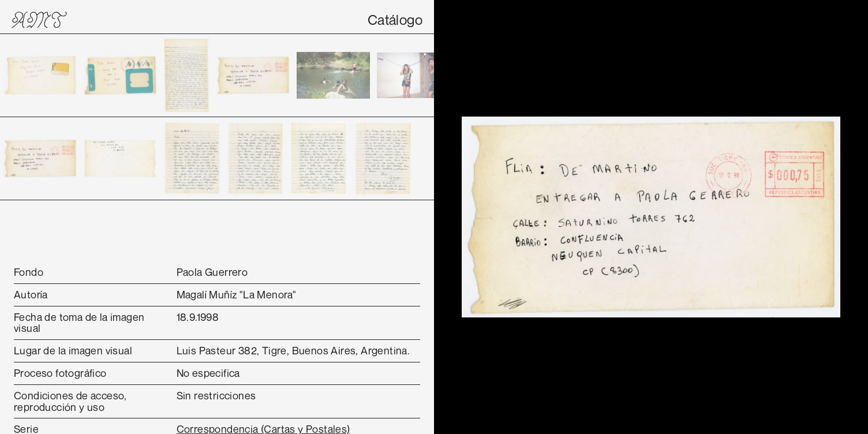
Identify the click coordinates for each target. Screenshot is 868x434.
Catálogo (395, 20)
